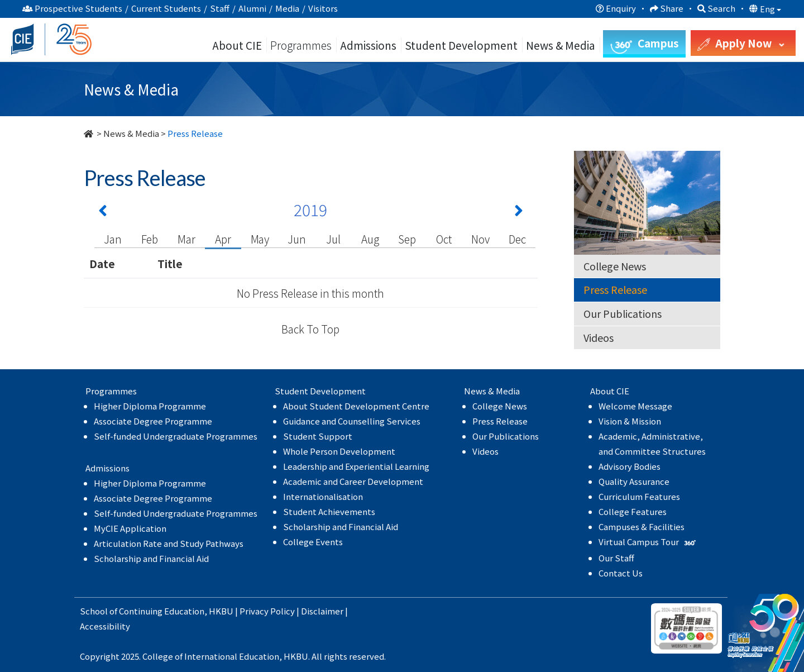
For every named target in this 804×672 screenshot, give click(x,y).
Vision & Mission (630, 421)
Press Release (615, 289)
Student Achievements (329, 511)
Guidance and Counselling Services (352, 421)
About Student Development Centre (356, 406)
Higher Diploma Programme (150, 406)
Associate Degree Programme (153, 421)
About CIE (237, 45)
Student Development (461, 45)
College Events (313, 542)
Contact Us (621, 573)
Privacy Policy (267, 611)
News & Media (131, 133)
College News (615, 266)
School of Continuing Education (142, 611)
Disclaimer (322, 611)
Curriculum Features (639, 496)
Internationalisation (323, 496)
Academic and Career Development (353, 481)
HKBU (221, 611)
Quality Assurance (634, 481)
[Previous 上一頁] (103, 213)
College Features (633, 511)
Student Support (318, 436)
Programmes (302, 45)
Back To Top (310, 329)
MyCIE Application (130, 528)
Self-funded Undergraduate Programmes (176, 436)
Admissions (368, 45)
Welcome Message (635, 406)
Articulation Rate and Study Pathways (169, 543)
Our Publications (623, 313)
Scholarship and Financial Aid (151, 558)
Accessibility (105, 626)
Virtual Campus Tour (649, 542)
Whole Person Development (339, 451)
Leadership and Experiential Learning (356, 466)
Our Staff (616, 558)
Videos (599, 337)
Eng (770, 9)
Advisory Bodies (630, 466)
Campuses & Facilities (642, 526)
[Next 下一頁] (519, 213)
